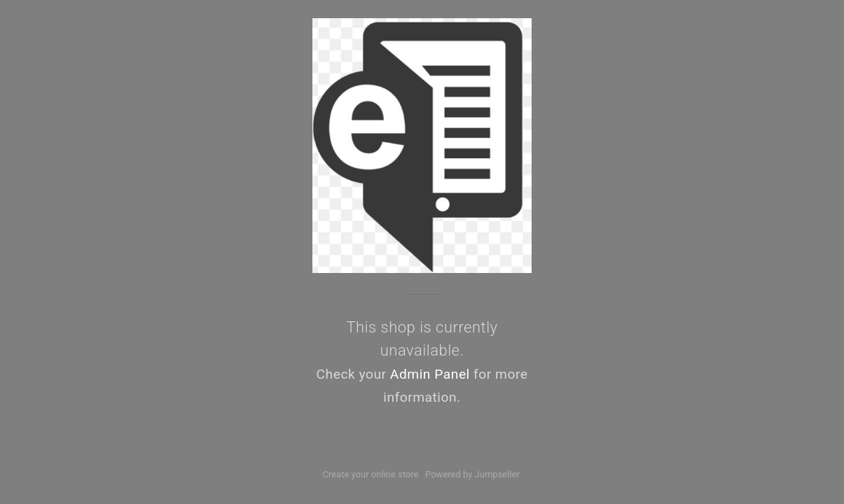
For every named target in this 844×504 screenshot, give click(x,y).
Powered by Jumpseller (472, 474)
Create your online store (370, 474)
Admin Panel (430, 374)
